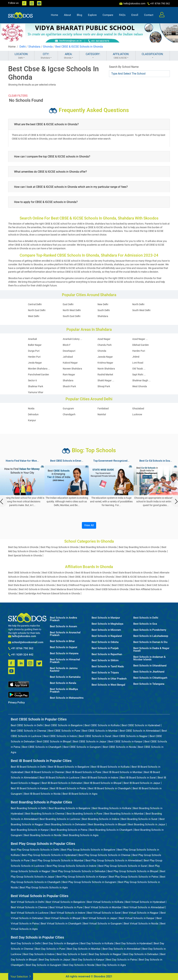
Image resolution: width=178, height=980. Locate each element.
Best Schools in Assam (63, 626)
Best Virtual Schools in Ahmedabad (144, 907)
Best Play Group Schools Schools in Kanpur (82, 877)
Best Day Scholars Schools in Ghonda (146, 551)
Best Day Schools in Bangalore (61, 943)
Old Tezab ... (139, 369)
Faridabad (103, 408)
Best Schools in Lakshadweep (151, 636)
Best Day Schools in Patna (122, 960)
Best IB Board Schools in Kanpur (29, 788)
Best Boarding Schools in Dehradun (66, 824)
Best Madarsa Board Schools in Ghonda (73, 589)
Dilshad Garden (141, 345)
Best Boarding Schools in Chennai (45, 814)
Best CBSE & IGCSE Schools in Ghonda (79, 47)
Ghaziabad (138, 408)
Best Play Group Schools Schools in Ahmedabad (114, 861)
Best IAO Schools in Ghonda (34, 589)
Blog (79, 15)
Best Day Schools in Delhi (26, 943)
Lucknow (137, 414)
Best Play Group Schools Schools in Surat (123, 866)
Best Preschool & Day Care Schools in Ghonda (64, 551)
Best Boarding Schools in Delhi (29, 808)
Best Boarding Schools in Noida (43, 835)
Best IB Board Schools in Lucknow (60, 778)
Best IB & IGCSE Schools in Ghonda (71, 581)
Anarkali (32, 339)
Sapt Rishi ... (139, 375)
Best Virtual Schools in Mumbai (103, 907)
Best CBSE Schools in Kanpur (125, 742)
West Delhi (34, 316)
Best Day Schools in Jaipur (54, 960)
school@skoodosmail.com (26, 642)
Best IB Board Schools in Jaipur (142, 783)
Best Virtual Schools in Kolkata (105, 902)
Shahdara (34, 47)
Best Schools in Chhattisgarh (150, 678)
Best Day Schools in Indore (39, 954)
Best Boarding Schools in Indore (101, 819)
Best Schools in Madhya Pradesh (64, 690)
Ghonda (48, 47)
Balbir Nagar (35, 345)
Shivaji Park (104, 386)
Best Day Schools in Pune (50, 949)
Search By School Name (124, 67)
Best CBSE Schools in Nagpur (130, 736)
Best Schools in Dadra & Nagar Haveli (151, 650)
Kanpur (32, 420)
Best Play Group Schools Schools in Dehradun (79, 871)
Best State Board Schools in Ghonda (132, 573)
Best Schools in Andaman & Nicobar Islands (149, 658)
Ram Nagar (69, 375)
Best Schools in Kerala (63, 683)
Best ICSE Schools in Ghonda (58, 573)
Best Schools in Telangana (149, 684)
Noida (31, 408)
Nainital (102, 414)
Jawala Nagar (105, 357)
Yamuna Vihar (36, 392)
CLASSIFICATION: (153, 56)
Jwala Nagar (35, 363)
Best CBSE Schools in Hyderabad (141, 725)
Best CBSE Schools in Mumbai (100, 731)
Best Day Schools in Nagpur (105, 954)
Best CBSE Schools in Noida (119, 747)
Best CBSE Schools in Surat (95, 736)
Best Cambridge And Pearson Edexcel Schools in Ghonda (49, 593)
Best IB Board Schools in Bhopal (103, 783)
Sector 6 (32, 380)
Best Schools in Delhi (146, 618)
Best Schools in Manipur (106, 618)
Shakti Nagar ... (106, 380)
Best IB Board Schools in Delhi (28, 767)
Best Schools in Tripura (105, 673)
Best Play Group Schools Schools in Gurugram (89, 882)
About (67, 15)
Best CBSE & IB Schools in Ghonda (49, 577)
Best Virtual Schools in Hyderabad (145, 902)
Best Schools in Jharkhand (149, 672)
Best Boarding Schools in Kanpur (30, 830)
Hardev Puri (139, 351)
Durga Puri (34, 351)
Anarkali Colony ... (72, 339)
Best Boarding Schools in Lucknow (60, 819)
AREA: (69, 56)
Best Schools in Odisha (105, 642)
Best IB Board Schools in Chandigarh (110, 788)
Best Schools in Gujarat (64, 647)
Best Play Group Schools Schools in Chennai (104, 855)
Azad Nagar (104, 339)
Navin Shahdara (106, 369)
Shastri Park (69, 386)
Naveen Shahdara (72, 369)
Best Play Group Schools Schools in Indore (71, 866)
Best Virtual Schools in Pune (66, 907)
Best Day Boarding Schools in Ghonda (139, 547)
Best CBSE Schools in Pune (64, 731)
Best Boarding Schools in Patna (69, 830)
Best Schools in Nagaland (107, 636)
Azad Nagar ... (140, 339)
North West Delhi (72, 310)
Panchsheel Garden (39, 375)
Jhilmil (136, 357)
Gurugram (68, 408)
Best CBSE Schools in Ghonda (24, 573)
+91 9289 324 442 (21, 655)
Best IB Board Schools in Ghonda (93, 573)
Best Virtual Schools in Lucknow (30, 913)
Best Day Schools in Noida (79, 965)
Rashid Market (105, 375)
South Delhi (104, 310)
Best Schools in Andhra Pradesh (63, 619)
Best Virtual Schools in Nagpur (141, 913)
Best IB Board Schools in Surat (138, 778)
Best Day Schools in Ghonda (23, 547)
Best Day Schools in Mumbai (84, 949)
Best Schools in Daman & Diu (150, 642)
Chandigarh (69, 414)
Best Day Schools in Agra (111, 965)
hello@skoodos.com (134, 3)
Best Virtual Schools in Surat (104, 913)
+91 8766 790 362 (21, 649)
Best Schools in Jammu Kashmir (64, 670)
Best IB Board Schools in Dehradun (62, 783)
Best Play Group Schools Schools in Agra (44, 888)
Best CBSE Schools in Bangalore (64, 725)
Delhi (23, 47)
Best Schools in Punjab (105, 648)
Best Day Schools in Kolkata (97, 943)
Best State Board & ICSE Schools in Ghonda (31, 585)
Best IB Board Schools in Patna (68, 788)
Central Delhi (35, 304)
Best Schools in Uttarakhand (150, 666)
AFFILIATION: (121, 56)
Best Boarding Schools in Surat (139, 819)
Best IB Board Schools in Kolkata (110, 767)
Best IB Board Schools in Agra (80, 794)
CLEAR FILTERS (18, 96)
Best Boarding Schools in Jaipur (147, 824)
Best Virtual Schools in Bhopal (63, 918)
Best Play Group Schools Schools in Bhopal (133, 871)
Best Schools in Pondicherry (150, 630)
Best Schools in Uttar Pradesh (109, 679)
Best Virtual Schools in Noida (141, 924)
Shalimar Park (36, 386)
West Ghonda (140, 386)
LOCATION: (21, 56)
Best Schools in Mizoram (106, 630)
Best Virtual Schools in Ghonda (108, 551)
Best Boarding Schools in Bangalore (69, 808)
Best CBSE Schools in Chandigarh (42, 747)
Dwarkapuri (69, 351)
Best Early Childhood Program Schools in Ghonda (83, 585)
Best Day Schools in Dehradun (141, 954)
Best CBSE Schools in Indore (60, 736)
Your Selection (21, 976)
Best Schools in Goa (145, 624)
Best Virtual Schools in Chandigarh (61, 924)
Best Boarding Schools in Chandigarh (111, 830)
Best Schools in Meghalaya (107, 624)
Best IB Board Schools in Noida (42, 794)
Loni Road (138, 363)
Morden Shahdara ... (39, 369)
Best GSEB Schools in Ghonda (112, 589)
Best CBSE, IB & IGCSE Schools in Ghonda (92, 577)
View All (89, 525)
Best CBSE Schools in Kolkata (102, 725)
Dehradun (33, 414)
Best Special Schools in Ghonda (25, 555)
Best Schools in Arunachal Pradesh (65, 634)
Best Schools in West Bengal (108, 685)
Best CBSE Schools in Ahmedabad (140, 731)
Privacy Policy (16, 703)
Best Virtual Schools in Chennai (29, 907)
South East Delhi (72, 316)
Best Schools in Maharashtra (67, 698)
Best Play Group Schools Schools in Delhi (35, 850)
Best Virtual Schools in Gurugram (103, 924)
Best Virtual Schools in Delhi (27, 902)
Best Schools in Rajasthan (107, 654)
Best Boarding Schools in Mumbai (124, 814)
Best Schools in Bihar (62, 641)
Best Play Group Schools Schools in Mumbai (58, 861)
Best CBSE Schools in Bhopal (54, 742)
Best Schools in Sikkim (105, 660)
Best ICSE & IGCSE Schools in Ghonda (112, 581)
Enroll (135, 15)
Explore (92, 15)
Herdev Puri (34, 357)
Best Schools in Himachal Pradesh (65, 661)
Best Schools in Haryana (64, 653)
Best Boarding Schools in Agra (81, 835)
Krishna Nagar (105, 363)
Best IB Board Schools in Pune (84, 772)
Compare (108, 15)
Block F (67, 345)
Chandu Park (105, 345)
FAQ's (122, 15)
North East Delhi (37, 310)
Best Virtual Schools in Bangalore (66, 902)
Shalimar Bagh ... (141, 380)
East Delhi (68, 304)
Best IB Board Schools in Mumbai (123, 772)
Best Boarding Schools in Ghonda (99, 547)
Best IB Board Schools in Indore (100, 778)
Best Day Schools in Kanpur (88, 960)
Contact (149, 15)
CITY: (46, 56)
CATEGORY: (93, 56)
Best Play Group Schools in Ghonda (60, 547)
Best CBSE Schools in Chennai (29, 731)
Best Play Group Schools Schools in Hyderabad (49, 855)
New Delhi (103, 304)
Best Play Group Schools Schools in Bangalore (88, 850)
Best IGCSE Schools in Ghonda (151, 581)
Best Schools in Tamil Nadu (108, 667)
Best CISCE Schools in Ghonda (128, 585)
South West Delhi (141, 310)
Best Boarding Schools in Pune (84, 814)
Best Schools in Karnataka (65, 677)
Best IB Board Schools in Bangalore (69, 767)
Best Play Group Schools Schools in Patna (133, 877)
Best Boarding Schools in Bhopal (107, 824)
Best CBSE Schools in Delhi (27, 725)
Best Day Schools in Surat (72, 954)
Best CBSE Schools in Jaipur (90, 742)
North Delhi (138, 304)
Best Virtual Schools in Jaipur (100, 918)
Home (54, 15)
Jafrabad (68, 357)
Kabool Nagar (70, 363)
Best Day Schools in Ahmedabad (121, 949)
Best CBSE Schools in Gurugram (82, 747)
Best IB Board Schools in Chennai (45, 772)
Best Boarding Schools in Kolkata (112, 808)
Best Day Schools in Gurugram (44, 965)
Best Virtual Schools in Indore (68, 913)
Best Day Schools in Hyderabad (134, 943)
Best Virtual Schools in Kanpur (137, 918)
